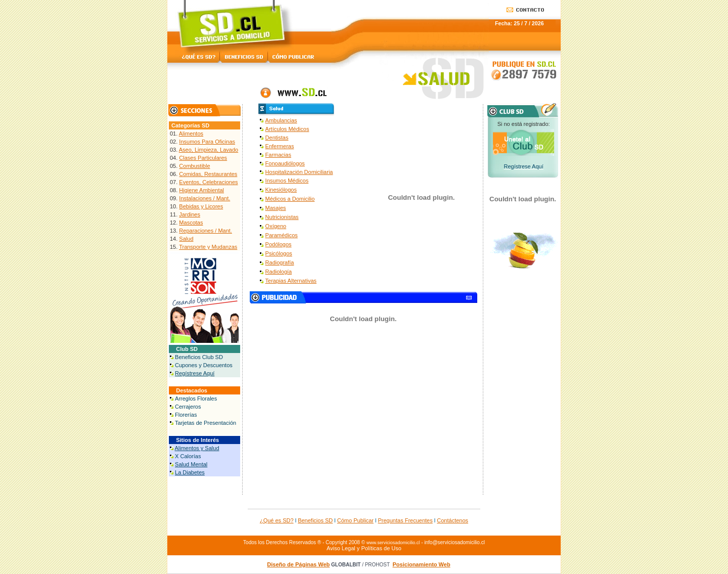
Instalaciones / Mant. (204, 198)
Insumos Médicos (287, 181)
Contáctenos (452, 520)
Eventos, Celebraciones (208, 182)
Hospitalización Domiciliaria (299, 172)
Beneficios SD (315, 520)
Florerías (186, 415)
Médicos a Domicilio (290, 199)
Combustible (194, 166)
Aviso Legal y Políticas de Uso (364, 548)
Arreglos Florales (196, 399)
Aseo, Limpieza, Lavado (209, 150)
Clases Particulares (203, 158)
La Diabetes (190, 472)
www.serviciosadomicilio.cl (393, 543)
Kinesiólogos (281, 190)
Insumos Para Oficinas (207, 142)
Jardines (190, 214)
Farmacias (278, 155)
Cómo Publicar (355, 520)
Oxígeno (276, 226)
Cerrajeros (188, 407)
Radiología (279, 272)
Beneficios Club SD (199, 357)
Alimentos (191, 134)
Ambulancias (281, 120)
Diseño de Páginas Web (298, 564)
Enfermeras (280, 146)
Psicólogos (279, 253)
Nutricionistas (282, 217)
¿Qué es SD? (277, 520)
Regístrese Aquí (195, 373)
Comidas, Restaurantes (208, 174)
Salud (186, 239)
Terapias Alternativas (291, 281)
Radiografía (280, 262)
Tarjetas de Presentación (206, 423)
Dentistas (277, 138)
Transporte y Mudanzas (208, 247)
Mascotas (191, 223)
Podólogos (279, 244)
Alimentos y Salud (197, 448)
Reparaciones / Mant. (206, 231)
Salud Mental (191, 464)
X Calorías (188, 456)
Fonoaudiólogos (285, 163)
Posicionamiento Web (422, 564)
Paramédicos (282, 235)
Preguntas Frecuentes (405, 520)
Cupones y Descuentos (204, 365)
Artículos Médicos (287, 129)
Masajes (276, 208)
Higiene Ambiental (201, 190)
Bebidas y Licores (201, 206)
